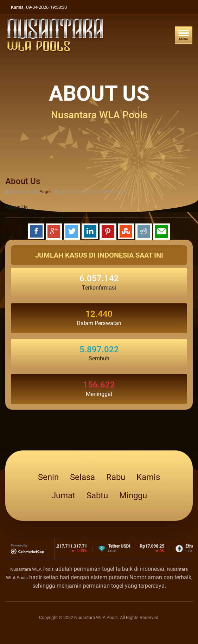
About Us (23, 181)
